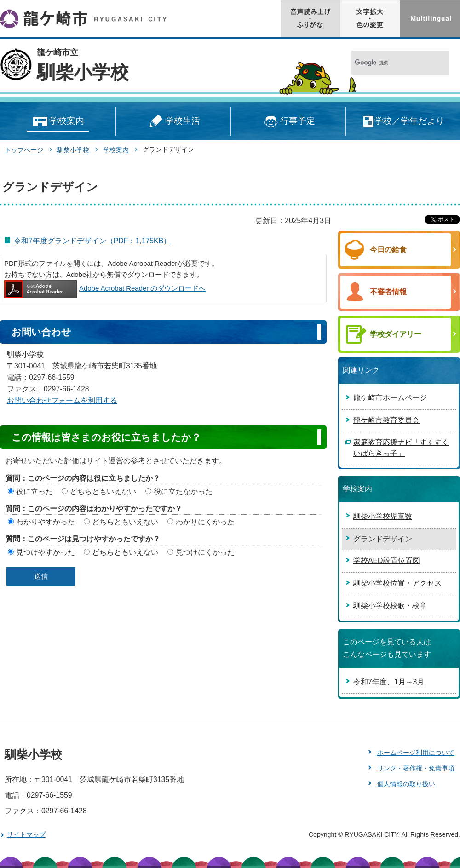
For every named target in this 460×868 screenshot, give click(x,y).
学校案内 (58, 122)
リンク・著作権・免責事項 (416, 768)
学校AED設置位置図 (387, 560)
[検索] (390, 63)
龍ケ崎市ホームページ (390, 398)
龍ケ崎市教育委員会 (386, 420)
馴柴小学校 (83, 72)
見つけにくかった (205, 552)
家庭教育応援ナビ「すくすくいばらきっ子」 (401, 448)
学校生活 (173, 122)
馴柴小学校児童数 (383, 516)
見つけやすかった (46, 552)
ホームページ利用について (416, 753)
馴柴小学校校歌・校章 (390, 606)
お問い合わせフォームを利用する (62, 400)
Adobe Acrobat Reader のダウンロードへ (105, 288)
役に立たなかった (183, 491)
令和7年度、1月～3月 (389, 682)
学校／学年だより (403, 122)
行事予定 (288, 122)
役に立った (34, 491)
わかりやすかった (46, 522)
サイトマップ (26, 834)
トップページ (24, 150)
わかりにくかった (205, 522)
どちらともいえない (103, 491)
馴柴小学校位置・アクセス (397, 583)
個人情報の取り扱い (406, 784)
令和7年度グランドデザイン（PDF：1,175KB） (92, 241)
